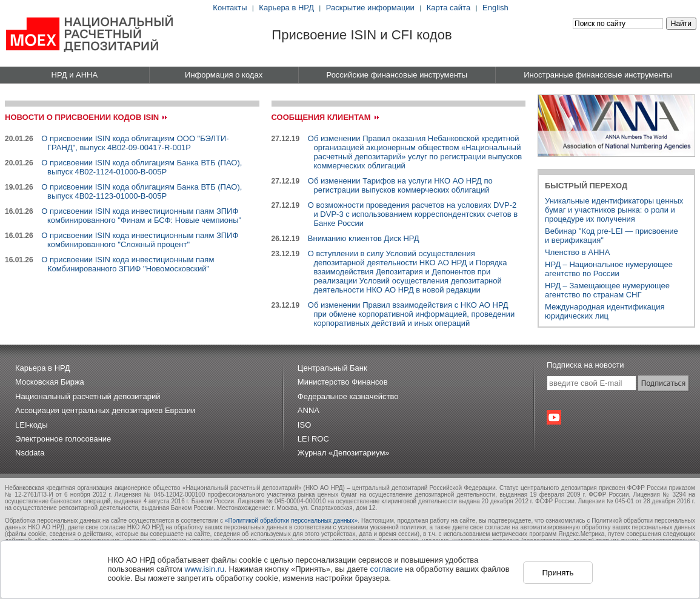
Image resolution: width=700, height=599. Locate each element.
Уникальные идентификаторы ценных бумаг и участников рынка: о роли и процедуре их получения (614, 210)
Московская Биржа (50, 382)
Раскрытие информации (370, 8)
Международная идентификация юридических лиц (605, 311)
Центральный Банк (332, 368)
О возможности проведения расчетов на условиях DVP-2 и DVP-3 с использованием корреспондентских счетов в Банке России (413, 214)
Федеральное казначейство (348, 396)
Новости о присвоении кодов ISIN (82, 117)
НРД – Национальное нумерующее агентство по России (609, 269)
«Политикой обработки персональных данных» (291, 521)
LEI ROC (313, 439)
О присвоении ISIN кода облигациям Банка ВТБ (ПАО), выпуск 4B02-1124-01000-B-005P (142, 167)
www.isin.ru (205, 569)
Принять (558, 573)
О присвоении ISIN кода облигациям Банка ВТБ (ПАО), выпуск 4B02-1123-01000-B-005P (142, 191)
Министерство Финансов (343, 382)
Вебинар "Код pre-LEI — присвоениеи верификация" (612, 236)
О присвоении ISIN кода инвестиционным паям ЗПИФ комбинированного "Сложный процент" (140, 240)
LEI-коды (32, 425)
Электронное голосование (63, 439)
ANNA (308, 410)
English (495, 8)
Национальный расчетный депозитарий (88, 396)
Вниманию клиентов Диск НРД (364, 238)
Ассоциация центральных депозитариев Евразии (105, 410)
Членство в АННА (577, 252)
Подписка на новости (585, 365)
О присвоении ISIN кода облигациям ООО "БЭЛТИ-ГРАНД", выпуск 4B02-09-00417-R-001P (135, 143)
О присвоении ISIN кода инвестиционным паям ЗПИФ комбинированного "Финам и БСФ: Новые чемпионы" (141, 216)
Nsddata (30, 453)
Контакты (230, 8)
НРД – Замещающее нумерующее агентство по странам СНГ (607, 290)
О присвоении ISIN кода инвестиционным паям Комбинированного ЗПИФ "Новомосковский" (128, 264)
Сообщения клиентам (321, 117)
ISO (304, 425)
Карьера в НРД (286, 8)
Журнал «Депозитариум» (344, 453)
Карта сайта (448, 8)
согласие (387, 569)
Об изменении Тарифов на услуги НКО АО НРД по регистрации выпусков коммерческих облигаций (400, 185)
